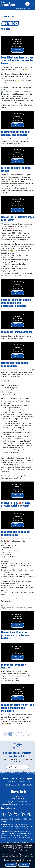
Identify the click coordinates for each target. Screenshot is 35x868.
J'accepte (24, 865)
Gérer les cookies (17, 50)
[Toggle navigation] (33, 4)
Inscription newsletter (18, 767)
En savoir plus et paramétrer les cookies (17, 860)
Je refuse (11, 865)
